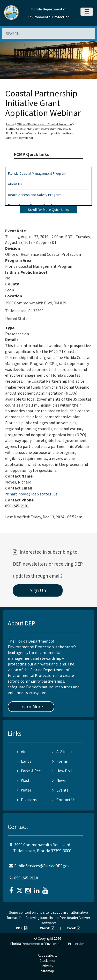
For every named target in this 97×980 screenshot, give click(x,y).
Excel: (73, 928)
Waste (24, 780)
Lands (24, 761)
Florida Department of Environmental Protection (47, 944)
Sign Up (38, 590)
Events (60, 790)
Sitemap (48, 971)
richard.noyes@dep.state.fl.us (31, 494)
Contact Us (64, 800)
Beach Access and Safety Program (35, 195)
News (59, 780)
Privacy (48, 966)
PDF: (22, 928)
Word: (47, 928)
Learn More (31, 707)
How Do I (62, 771)
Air (21, 752)
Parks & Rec (29, 771)
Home (10, 124)
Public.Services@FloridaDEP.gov (42, 866)
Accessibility (48, 955)
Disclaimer (48, 961)
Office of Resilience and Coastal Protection (44, 124)
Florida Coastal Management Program (31, 129)
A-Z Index (62, 752)
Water (24, 790)
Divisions (27, 800)
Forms (60, 761)
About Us (15, 184)
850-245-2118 (26, 878)
